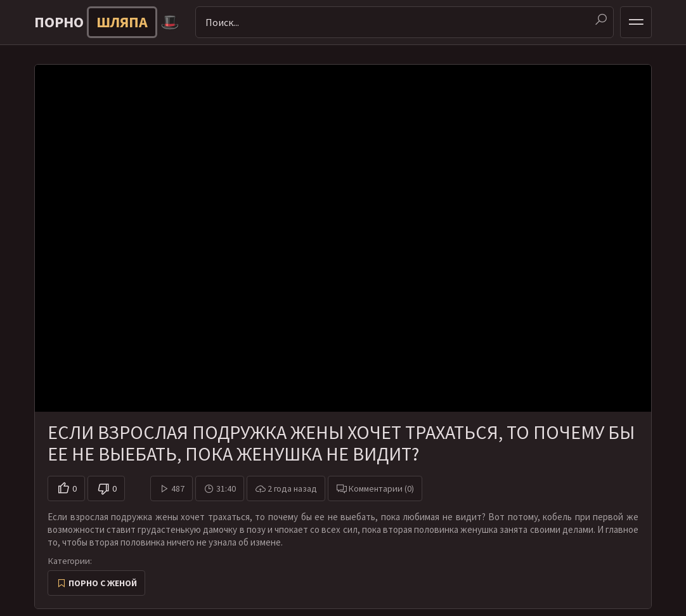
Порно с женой (103, 583)
